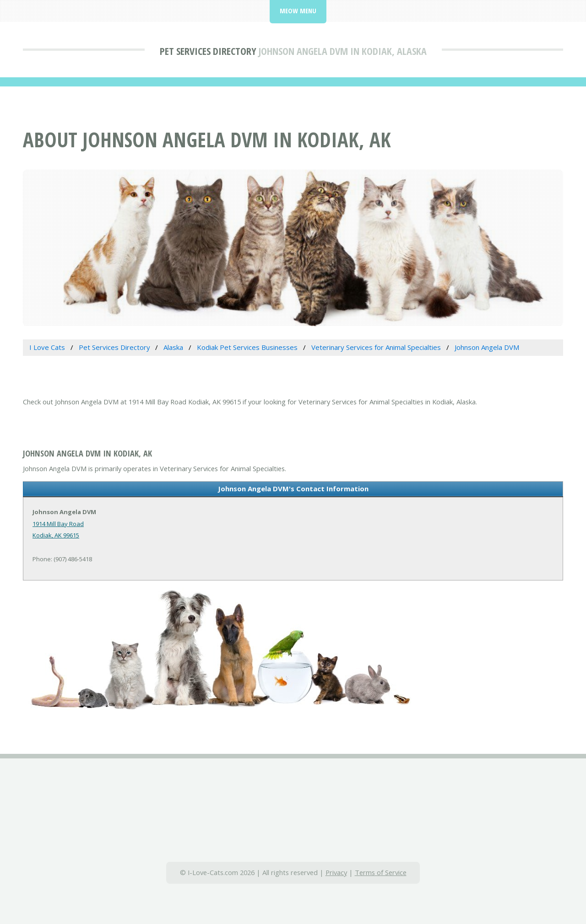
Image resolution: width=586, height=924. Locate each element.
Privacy (336, 872)
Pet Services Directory (208, 51)
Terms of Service (381, 872)
